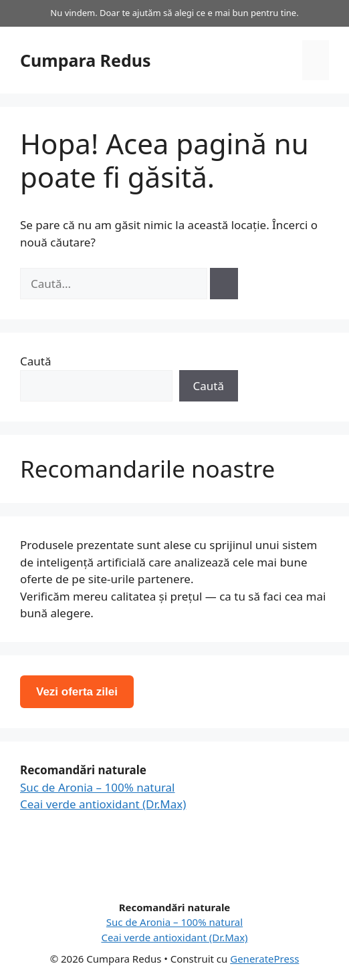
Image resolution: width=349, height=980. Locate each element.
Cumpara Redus (86, 60)
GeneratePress (264, 959)
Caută (35, 361)
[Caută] (224, 284)
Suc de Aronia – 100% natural (98, 787)
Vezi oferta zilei (77, 692)
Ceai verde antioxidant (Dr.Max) (103, 804)
